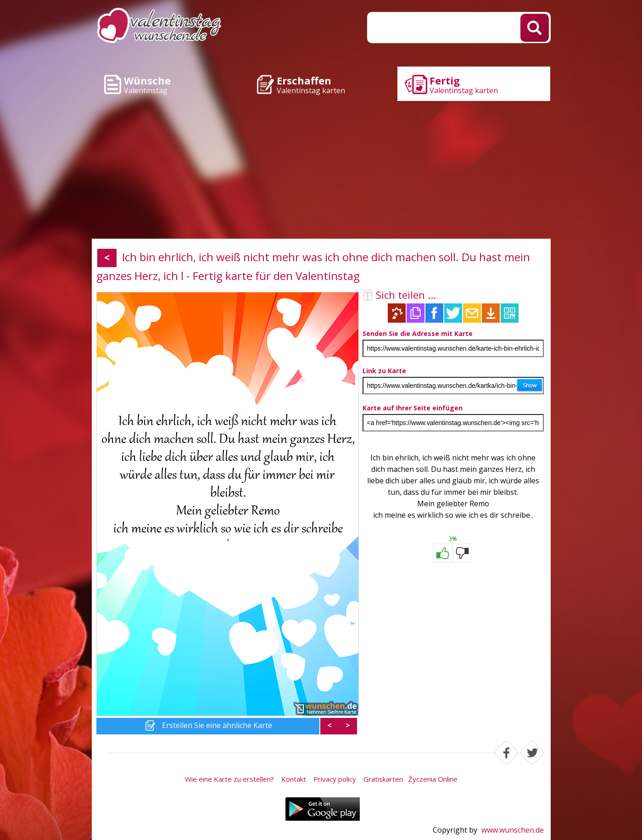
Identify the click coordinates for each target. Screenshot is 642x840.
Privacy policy (335, 779)
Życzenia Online (433, 779)
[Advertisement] (321, 170)
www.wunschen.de (513, 830)
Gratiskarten (383, 779)
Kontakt (294, 779)
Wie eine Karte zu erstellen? (229, 779)
